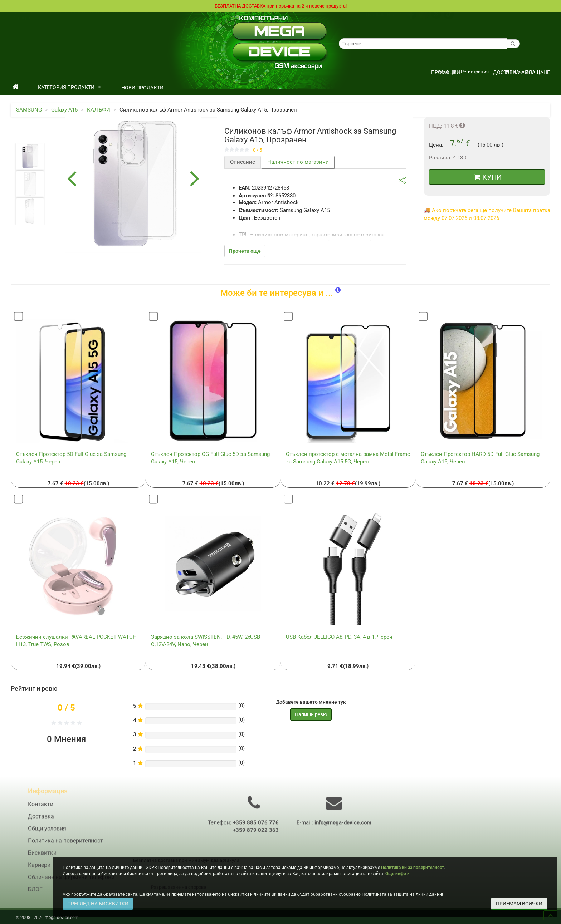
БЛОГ (35, 894)
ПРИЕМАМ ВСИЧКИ (519, 904)
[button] (338, 291)
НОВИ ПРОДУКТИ (142, 88)
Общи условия (52, 19)
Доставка (22, 19)
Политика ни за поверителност (413, 868)
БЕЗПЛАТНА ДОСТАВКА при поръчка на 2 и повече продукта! (280, 6)
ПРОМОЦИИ (446, 73)
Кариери (21, 25)
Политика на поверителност (100, 19)
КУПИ (488, 177)
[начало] (16, 88)
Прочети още (245, 251)
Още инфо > (397, 874)
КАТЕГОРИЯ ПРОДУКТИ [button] (69, 88)
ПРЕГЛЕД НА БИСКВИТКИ (98, 904)
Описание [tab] (243, 162)
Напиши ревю (311, 715)
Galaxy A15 (64, 110)
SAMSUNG (29, 110)
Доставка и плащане (521, 73)
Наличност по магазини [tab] (298, 162)
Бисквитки (42, 857)
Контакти (143, 19)
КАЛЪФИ (99, 110)
